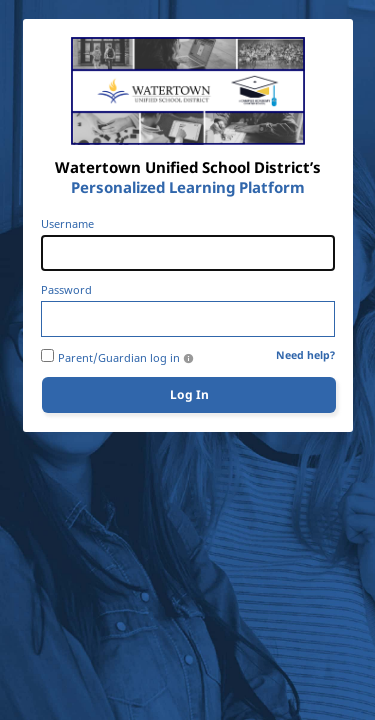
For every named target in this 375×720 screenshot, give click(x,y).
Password (66, 290)
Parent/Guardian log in (119, 358)
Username (67, 224)
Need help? (305, 355)
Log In (189, 394)
